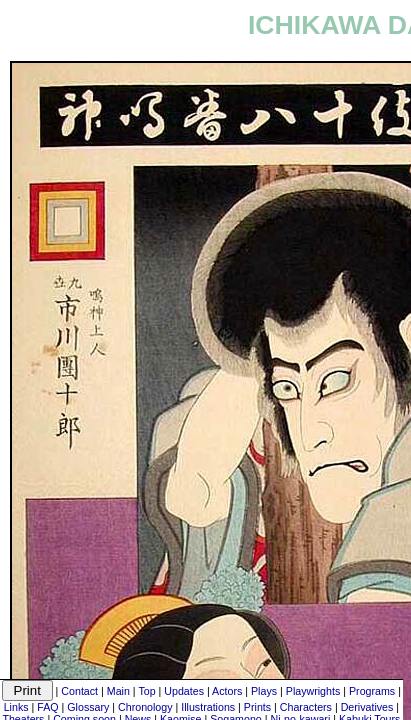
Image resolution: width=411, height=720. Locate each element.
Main (118, 691)
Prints (257, 707)
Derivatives (367, 707)
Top (146, 691)
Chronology (145, 707)
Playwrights (313, 691)
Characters (306, 707)
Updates (184, 691)
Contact (79, 691)
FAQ (47, 707)
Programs (372, 691)
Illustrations (208, 707)
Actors (227, 691)
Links (16, 707)
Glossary (88, 707)
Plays (264, 691)
